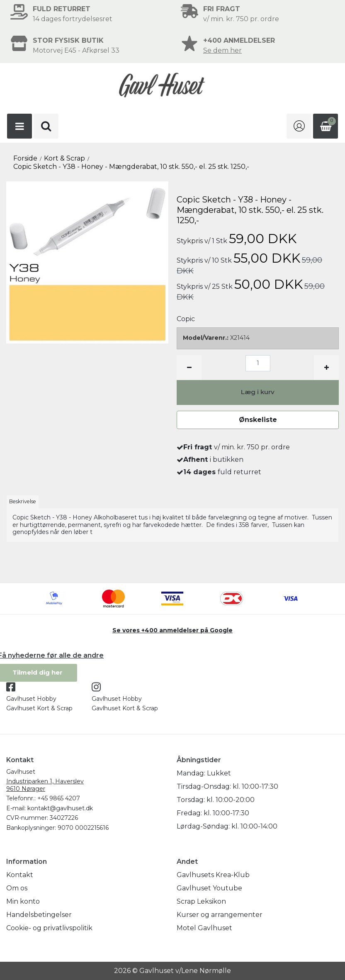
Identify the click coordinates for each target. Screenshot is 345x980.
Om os (17, 888)
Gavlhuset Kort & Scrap (39, 708)
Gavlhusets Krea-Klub (213, 875)
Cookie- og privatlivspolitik (49, 928)
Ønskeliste (258, 420)
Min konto (23, 901)
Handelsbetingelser (39, 915)
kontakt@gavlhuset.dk (60, 808)
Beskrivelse (23, 501)
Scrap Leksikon (201, 901)
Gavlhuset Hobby (31, 699)
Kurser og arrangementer (220, 915)
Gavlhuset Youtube (209, 888)
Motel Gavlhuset (204, 928)
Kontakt (20, 875)
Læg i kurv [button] (258, 392)
